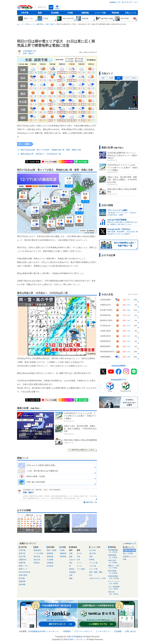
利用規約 (67, 631)
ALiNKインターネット (49, 631)
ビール (79, 566)
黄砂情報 (22, 584)
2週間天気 (23, 560)
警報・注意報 (52, 550)
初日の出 (115, 593)
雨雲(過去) (37, 550)
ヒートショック (115, 583)
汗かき (79, 553)
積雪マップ (23, 569)
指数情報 (85, 13)
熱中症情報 (115, 572)
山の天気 (92, 550)
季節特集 (115, 13)
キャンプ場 (93, 569)
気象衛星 (63, 553)
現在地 (57, 9)
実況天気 (37, 556)
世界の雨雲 (23, 575)
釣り (91, 575)
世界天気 (22, 553)
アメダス (126, 78)
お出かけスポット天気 (97, 578)
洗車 (71, 575)
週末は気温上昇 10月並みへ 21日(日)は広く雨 (41, 154)
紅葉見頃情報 (115, 577)
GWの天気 (115, 562)
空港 (91, 556)
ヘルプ (136, 2)
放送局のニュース (130, 556)
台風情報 (50, 563)
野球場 (92, 560)
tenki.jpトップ (115, 2)
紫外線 (72, 569)
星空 (71, 563)
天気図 (70, 13)
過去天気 (37, 560)
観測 (40, 13)
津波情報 (50, 556)
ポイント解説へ (25, 144)
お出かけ (72, 560)
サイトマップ (127, 2)
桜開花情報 (115, 556)
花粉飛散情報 (115, 551)
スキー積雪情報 (115, 588)
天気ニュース (130, 13)
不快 (78, 556)
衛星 (103, 78)
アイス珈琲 (81, 569)
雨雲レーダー (24, 566)
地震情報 (50, 553)
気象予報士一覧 (91, 502)
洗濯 (71, 553)
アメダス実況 (39, 553)
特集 (125, 559)
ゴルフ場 (92, 566)
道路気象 (22, 581)
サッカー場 (93, 563)
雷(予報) (22, 578)
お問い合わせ (130, 631)
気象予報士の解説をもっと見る (83, 450)
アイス (79, 563)
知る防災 (50, 566)
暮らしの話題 (128, 553)
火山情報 (50, 560)
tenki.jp (25, 8)
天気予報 (25, 13)
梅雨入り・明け (115, 567)
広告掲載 (118, 631)
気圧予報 (22, 556)
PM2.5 (134, 78)
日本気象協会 (34, 631)
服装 (71, 556)
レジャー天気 (100, 13)
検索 (51, 7)
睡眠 (71, 578)
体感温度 (72, 572)
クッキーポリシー (103, 631)
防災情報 (55, 13)
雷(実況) (37, 563)
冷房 (78, 560)
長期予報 (22, 563)
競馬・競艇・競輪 (96, 572)
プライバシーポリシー (83, 631)
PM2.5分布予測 (24, 572)
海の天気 (92, 553)
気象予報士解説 (130, 550)
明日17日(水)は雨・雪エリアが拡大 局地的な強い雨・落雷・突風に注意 (51, 150)
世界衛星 (63, 556)
